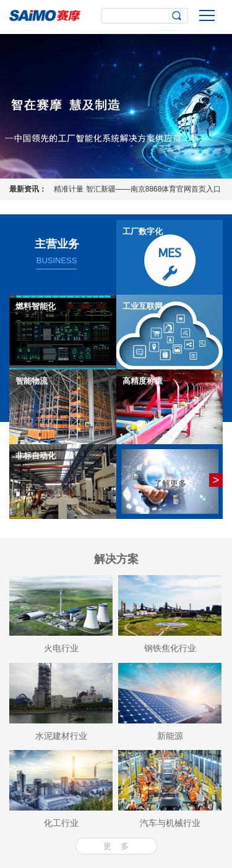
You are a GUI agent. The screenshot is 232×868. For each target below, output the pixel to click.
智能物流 (32, 381)
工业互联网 (143, 306)
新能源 (170, 736)
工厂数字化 (143, 231)
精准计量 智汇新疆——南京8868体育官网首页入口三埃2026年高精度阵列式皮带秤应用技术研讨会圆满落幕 (137, 191)
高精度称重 (143, 381)
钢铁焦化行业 (170, 648)
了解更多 (170, 483)
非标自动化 (36, 456)
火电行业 (61, 648)
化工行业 (61, 823)
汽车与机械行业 (170, 823)
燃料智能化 (36, 306)
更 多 (116, 846)
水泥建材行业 (61, 736)
